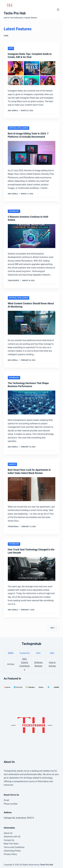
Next (54, 628)
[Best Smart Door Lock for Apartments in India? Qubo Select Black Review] (32, 489)
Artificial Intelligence (19, 128)
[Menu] (58, 10)
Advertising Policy (12, 851)
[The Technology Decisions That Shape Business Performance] (32, 402)
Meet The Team (11, 844)
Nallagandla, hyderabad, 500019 (19, 818)
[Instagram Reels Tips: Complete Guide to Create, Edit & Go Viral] (32, 73)
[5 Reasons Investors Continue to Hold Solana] (32, 236)
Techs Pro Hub (15, 13)
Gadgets (12, 464)
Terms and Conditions (14, 847)
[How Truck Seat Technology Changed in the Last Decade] (32, 569)
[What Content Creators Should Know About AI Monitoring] (32, 323)
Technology (14, 211)
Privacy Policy (10, 854)
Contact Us (9, 840)
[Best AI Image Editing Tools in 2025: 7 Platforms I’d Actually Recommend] (32, 153)
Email (6, 800)
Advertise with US (12, 837)
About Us (8, 833)
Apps (11, 48)
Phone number (11, 804)
